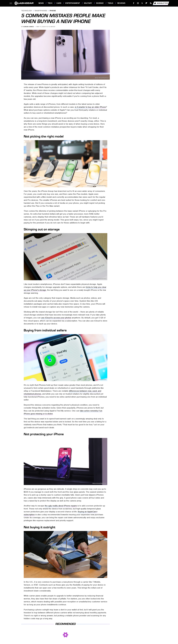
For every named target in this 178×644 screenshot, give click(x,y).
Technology (27, 11)
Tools (110, 3)
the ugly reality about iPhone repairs (61, 506)
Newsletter (161, 3)
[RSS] (151, 3)
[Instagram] (138, 3)
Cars (59, 3)
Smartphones (41, 11)
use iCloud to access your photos (56, 318)
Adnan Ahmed (29, 27)
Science (100, 3)
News (41, 3)
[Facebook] (134, 3)
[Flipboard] (146, 3)
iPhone (53, 11)
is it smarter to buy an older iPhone (90, 107)
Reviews (121, 3)
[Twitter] (142, 3)
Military (88, 3)
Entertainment (73, 3)
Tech (50, 3)
